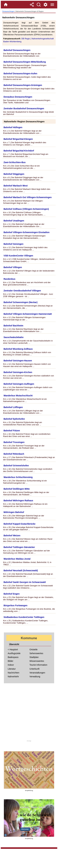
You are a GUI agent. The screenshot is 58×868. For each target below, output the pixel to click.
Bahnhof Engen (12, 594)
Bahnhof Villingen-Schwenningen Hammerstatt (28, 314)
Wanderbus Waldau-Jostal (17, 559)
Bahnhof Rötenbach (14, 454)
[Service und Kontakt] (45, 5)
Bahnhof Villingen (13, 267)
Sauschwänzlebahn (14, 337)
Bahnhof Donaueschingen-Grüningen (23, 85)
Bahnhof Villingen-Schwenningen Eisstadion (27, 232)
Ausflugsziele (14, 653)
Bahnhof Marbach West (16, 186)
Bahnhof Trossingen (14, 442)
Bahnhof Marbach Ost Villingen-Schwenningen (28, 197)
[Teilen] (32, 5)
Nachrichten (14, 673)
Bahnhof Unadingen (14, 221)
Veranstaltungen (37, 673)
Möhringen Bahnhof (14, 512)
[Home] (6, 5)
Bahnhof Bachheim (13, 326)
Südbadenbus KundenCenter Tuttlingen (24, 617)
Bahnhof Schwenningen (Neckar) (20, 302)
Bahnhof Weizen (12, 535)
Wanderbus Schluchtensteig (18, 477)
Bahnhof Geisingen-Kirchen (18, 372)
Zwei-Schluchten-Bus (15, 162)
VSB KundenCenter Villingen (18, 256)
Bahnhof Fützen (12, 431)
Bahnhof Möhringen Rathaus (18, 501)
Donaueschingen (8, 11)
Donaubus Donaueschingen (18, 97)
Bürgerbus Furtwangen (15, 605)
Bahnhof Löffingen (13, 407)
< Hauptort (13, 650)
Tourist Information (38, 665)
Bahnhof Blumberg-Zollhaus (18, 349)
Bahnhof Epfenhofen (14, 419)
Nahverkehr (13, 677)
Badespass (13, 657)
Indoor (11, 665)
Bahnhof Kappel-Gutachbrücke (19, 524)
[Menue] (52, 5)
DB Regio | (26, 39)
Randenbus (9, 279)
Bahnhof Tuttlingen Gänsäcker (19, 547)
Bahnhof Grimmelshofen (16, 466)
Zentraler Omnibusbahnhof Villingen (22, 291)
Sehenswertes (36, 653)
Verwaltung (35, 677)
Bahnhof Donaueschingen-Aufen (20, 73)
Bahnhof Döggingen (14, 174)
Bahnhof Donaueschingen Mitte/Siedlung (25, 62)
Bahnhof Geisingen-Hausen (18, 361)
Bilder (11, 661)
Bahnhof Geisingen (13, 244)
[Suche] (39, 5)
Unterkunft (35, 669)
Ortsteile (34, 650)
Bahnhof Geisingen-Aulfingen (19, 384)
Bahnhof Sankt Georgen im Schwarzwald (25, 582)
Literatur (12, 669)
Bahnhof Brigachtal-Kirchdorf (19, 151)
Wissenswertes (37, 661)
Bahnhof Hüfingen (13, 127)
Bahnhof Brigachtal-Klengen (18, 139)
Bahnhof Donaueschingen (17, 50)
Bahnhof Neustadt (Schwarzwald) (21, 570)
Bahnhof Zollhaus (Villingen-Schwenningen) (26, 209)
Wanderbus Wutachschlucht (18, 396)
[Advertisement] (29, 713)
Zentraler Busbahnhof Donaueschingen (24, 108)
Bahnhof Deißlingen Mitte (17, 489)
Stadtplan (34, 657)
